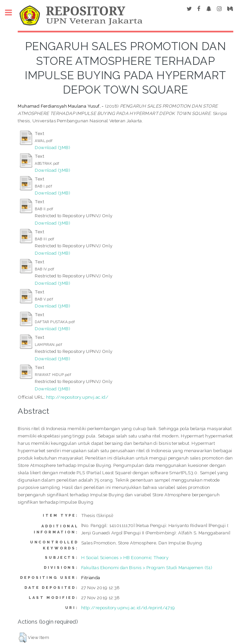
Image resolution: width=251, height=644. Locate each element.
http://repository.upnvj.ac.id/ (77, 397)
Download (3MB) (52, 147)
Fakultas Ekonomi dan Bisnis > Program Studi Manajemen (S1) (147, 567)
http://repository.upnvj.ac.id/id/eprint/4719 (128, 608)
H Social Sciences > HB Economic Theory (125, 557)
